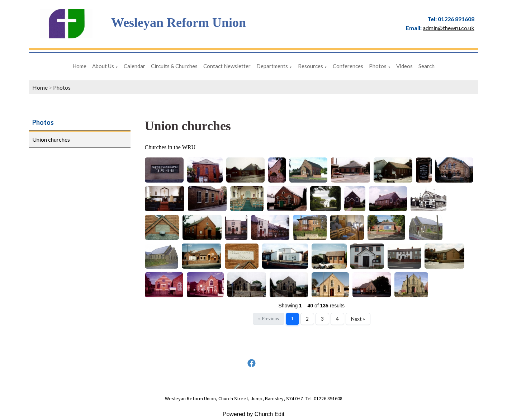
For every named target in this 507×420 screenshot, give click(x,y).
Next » (358, 319)
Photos (378, 66)
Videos (404, 66)
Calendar (134, 66)
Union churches (51, 139)
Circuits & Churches (174, 66)
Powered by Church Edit (254, 414)
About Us (103, 66)
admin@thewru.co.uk (449, 28)
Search (427, 66)
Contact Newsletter (227, 66)
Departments (272, 66)
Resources (311, 66)
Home (79, 66)
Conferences (348, 66)
